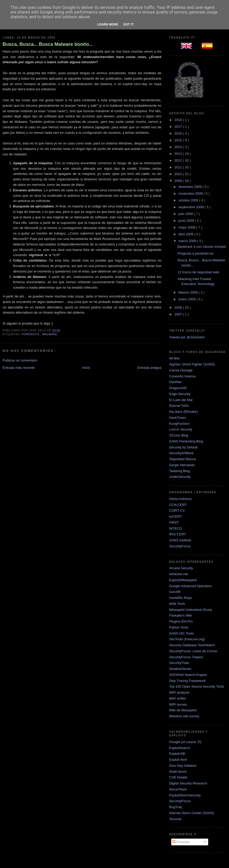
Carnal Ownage (181, 370)
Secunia (175, 819)
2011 (179, 167)
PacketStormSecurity (185, 795)
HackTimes (178, 418)
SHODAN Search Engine (188, 675)
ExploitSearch (180, 748)
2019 (179, 120)
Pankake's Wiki (181, 615)
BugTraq (176, 807)
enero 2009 (187, 299)
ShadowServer (180, 669)
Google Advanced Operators (190, 586)
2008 (179, 308)
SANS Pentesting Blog (186, 441)
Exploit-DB (177, 754)
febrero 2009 (189, 292)
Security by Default (183, 447)
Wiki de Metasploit (183, 710)
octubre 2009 (189, 200)
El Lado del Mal (181, 400)
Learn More (108, 24)
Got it (129, 24)
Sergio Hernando (182, 465)
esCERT (176, 517)
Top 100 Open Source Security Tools (197, 686)
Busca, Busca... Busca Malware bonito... (48, 44)
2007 (179, 314)
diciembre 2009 (191, 187)
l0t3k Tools (177, 604)
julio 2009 (186, 214)
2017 (179, 127)
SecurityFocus (180, 546)
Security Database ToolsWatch (192, 645)
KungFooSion (179, 424)
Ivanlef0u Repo (180, 598)
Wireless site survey (184, 716)
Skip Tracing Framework (187, 681)
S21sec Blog (179, 435)
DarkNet (175, 382)
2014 (179, 147)
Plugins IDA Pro (181, 621)
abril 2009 (186, 234)
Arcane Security (181, 568)
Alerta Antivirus (180, 499)
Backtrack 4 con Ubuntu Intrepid (202, 247)
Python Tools (179, 627)
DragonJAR (178, 388)
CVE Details (178, 777)
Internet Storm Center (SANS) (192, 813)
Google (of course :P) (185, 742)
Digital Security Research (188, 783)
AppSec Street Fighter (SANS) (192, 364)
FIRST (174, 522)
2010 (179, 174)
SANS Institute (180, 540)
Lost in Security (181, 429)
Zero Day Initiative (183, 766)
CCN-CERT (178, 505)
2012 (179, 160)
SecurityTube (179, 663)
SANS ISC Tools (181, 633)
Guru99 (175, 592)
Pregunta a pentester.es (195, 253)
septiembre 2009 (192, 207)
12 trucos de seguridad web (198, 272)
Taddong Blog (180, 471)
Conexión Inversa (182, 376)
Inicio (86, 368)
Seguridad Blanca (183, 459)
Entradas (181, 842)
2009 (179, 181)
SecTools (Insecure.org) (187, 639)
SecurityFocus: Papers (186, 657)
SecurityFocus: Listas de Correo (193, 651)
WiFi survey (178, 704)
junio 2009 (187, 221)
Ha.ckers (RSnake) (183, 412)
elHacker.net (179, 574)
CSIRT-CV (177, 511)
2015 (179, 140)
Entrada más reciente (19, 368)
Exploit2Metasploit (183, 580)
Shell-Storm (178, 772)
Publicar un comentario (20, 360)
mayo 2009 (187, 227)
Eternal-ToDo (179, 406)
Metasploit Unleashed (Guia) (191, 610)
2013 (179, 154)
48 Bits (174, 358)
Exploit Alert (178, 760)
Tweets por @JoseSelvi (187, 337)
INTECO (176, 528)
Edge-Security (180, 394)
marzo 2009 (188, 241)
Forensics (31, 334)
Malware (50, 334)
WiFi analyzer (179, 692)
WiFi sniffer (178, 698)
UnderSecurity (180, 477)
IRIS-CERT (178, 534)
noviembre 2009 (191, 194)
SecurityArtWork (181, 453)
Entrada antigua (149, 368)
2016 (179, 133)
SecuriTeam (178, 789)
